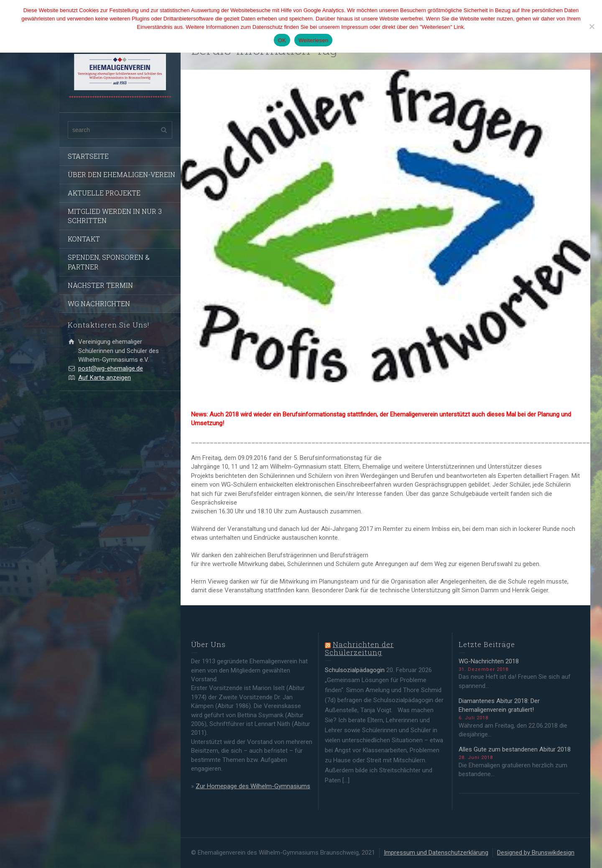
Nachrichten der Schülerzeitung (359, 648)
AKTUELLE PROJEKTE (104, 193)
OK (282, 40)
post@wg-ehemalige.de (111, 368)
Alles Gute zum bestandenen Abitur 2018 (515, 749)
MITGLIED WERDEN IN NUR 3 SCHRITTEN (115, 216)
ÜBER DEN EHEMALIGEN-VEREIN (121, 174)
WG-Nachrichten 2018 (489, 661)
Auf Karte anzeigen (105, 378)
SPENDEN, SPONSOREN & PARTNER (109, 262)
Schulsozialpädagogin (355, 670)
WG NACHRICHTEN (99, 303)
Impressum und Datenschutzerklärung (436, 853)
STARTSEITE (88, 156)
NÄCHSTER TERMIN (100, 285)
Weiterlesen (313, 40)
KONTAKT (84, 239)
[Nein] (592, 26)
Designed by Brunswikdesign (536, 853)
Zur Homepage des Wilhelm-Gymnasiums (253, 786)
